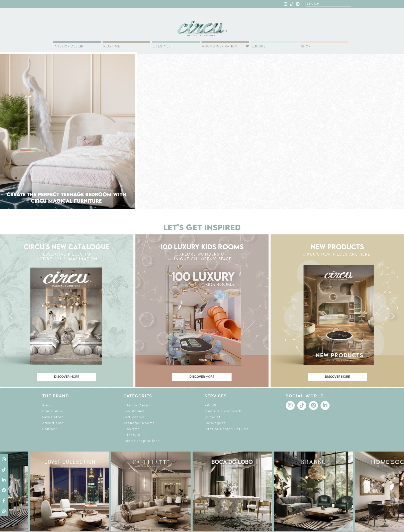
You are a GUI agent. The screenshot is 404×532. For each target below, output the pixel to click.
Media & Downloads (223, 411)
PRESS (211, 405)
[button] (11, 316)
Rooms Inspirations (142, 441)
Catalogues (215, 423)
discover (67, 377)
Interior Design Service (227, 429)
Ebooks (259, 46)
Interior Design (69, 46)
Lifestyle (162, 46)
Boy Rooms (134, 411)
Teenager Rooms (139, 423)
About (48, 405)
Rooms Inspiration (220, 46)
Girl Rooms (134, 417)
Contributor (53, 411)
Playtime (112, 46)
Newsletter (53, 417)
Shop (306, 46)
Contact (50, 429)
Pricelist (213, 417)
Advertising (53, 423)
